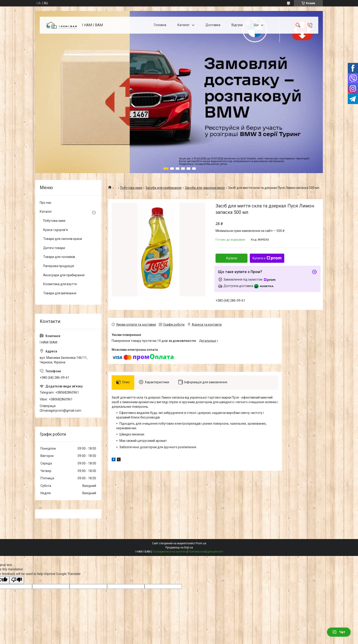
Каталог (184, 25)
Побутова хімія (131, 188)
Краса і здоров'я (55, 230)
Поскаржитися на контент (169, 552)
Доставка (213, 25)
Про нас (46, 203)
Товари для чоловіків (59, 257)
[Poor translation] (17, 580)
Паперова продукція (59, 266)
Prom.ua (201, 543)
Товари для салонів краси (63, 239)
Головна (160, 25)
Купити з (267, 258)
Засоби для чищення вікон (205, 188)
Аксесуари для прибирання (64, 275)
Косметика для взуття (60, 284)
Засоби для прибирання (163, 188)
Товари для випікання (60, 293)
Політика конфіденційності (206, 552)
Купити (232, 258)
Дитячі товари (54, 248)
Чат (339, 632)
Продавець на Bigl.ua (179, 547)
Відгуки (237, 25)
